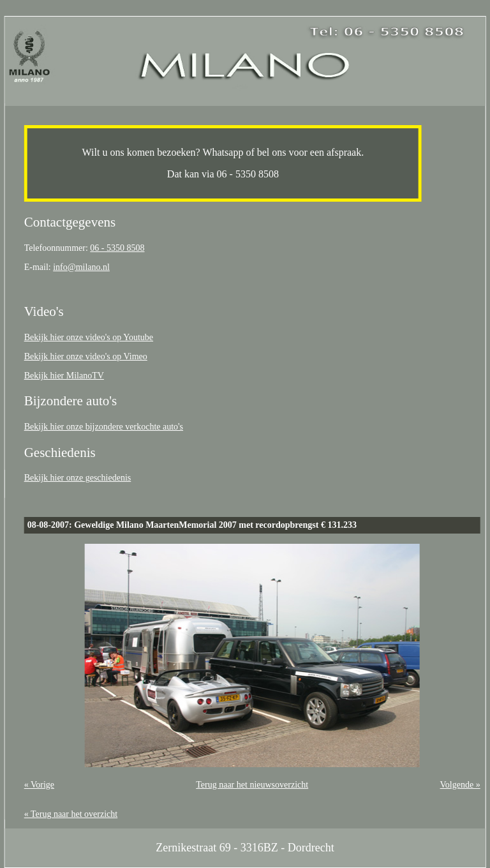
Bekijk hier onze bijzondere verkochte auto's (104, 427)
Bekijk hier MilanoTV (64, 376)
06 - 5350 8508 (117, 248)
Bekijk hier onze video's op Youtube (89, 337)
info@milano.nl (81, 267)
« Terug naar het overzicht (71, 814)
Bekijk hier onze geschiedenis (78, 478)
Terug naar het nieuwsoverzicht (252, 785)
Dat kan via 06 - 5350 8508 (223, 174)
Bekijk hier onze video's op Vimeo (86, 356)
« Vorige (39, 785)
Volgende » (460, 785)
